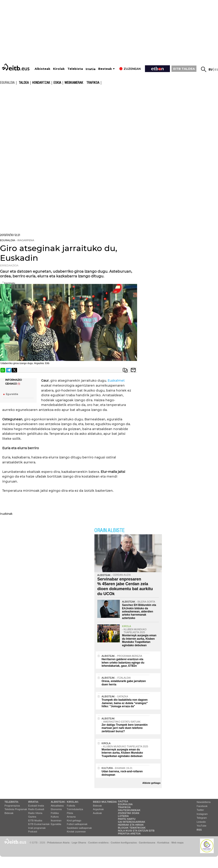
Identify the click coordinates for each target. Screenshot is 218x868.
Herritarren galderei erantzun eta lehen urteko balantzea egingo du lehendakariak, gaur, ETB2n (123, 663)
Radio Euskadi (36, 809)
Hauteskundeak (129, 810)
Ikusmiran (56, 820)
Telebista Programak (16, 809)
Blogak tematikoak (132, 828)
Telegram (202, 818)
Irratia (91, 69)
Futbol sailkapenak (77, 824)
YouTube (201, 826)
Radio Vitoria (35, 813)
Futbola (71, 806)
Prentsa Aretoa (129, 834)
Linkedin (201, 822)
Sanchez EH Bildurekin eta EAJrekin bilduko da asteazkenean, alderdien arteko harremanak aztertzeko (139, 612)
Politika (55, 813)
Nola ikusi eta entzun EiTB (136, 831)
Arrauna (71, 817)
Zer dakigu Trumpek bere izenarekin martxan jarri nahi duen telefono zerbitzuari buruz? (125, 728)
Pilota (70, 813)
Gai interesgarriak (132, 822)
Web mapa (177, 843)
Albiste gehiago (151, 783)
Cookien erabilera (98, 843)
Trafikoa (93, 83)
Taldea (24, 83)
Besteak (105, 69)
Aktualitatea (57, 806)
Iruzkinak (6, 514)
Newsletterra (204, 802)
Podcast (33, 832)
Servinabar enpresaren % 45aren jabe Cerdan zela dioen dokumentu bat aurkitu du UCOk (125, 586)
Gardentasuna (147, 843)
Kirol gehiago (74, 820)
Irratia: (33, 802)
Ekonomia (56, 809)
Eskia (57, 83)
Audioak (98, 813)
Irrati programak (37, 828)
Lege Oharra (79, 843)
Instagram (202, 814)
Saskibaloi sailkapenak (79, 828)
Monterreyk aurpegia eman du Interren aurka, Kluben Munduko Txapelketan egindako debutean (139, 640)
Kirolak (59, 69)
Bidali (133, 370)
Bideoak (9, 813)
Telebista (75, 69)
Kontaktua (163, 843)
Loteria (123, 816)
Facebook (202, 806)
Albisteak (42, 69)
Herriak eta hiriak (131, 825)
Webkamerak (74, 83)
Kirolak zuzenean (76, 832)
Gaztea (32, 817)
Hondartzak (41, 83)
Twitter (200, 810)
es (216, 69)
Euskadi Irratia (36, 806)
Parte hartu (127, 819)
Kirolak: (73, 802)
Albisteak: (58, 802)
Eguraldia (12, 394)
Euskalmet (116, 381)
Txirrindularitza (75, 809)
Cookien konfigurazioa (124, 843)
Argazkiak (98, 809)
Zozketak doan (129, 813)
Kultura (55, 817)
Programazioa (12, 806)
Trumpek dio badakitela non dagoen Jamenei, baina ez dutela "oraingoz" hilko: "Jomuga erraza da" (125, 703)
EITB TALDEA (184, 69)
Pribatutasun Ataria (58, 843)
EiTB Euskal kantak (39, 824)
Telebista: (12, 802)
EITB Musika (35, 820)
